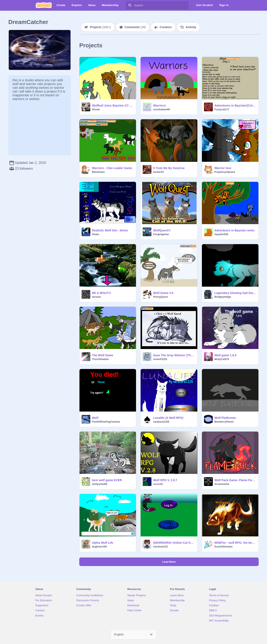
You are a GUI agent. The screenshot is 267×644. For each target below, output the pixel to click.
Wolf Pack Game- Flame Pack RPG (235, 480)
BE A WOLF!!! (102, 293)
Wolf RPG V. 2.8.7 (165, 480)
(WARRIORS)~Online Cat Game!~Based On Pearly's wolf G (174, 543)
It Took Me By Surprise (169, 168)
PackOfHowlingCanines (106, 422)
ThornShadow (100, 359)
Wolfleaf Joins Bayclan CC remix (113, 105)
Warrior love (223, 168)
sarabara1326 (161, 422)
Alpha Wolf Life (103, 543)
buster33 (158, 172)
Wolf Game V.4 (163, 293)
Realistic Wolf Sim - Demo (110, 230)
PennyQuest (160, 297)
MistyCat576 (222, 359)
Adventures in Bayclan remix (234, 230)
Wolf (95, 418)
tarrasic (96, 297)
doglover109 (99, 547)
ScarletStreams (224, 547)
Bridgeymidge (223, 297)
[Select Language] (133, 634)
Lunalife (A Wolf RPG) (168, 418)
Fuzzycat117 (222, 109)
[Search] (130, 5)
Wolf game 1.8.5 (225, 355)
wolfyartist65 (100, 484)
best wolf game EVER (107, 480)
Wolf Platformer (225, 418)
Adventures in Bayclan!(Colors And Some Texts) (235, 105)
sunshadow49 (161, 109)
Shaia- (96, 234)
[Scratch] (44, 5)
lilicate (96, 109)
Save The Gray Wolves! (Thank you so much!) (174, 355)
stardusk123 (160, 547)
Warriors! (160, 105)
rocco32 (158, 484)
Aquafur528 (221, 234)
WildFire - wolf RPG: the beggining (235, 543)
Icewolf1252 (160, 359)
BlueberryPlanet (224, 422)
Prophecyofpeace (225, 172)
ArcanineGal (222, 484)
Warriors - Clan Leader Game (112, 168)
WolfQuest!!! (162, 230)
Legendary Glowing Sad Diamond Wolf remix (235, 293)
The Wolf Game (103, 355)
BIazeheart (98, 172)
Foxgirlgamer (161, 234)
